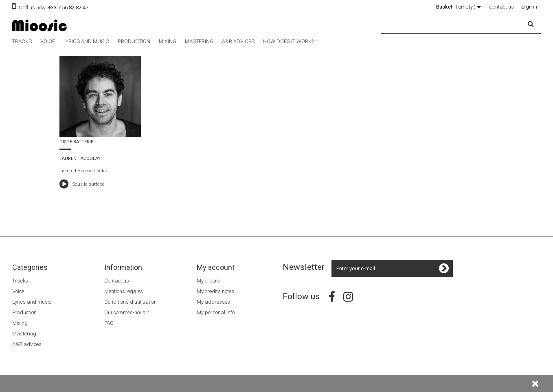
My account (216, 267)
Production (134, 41)
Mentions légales (124, 291)
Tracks (22, 41)
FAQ (109, 323)
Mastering (199, 41)
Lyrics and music (86, 41)
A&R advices (238, 41)
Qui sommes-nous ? (126, 312)
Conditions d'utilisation (131, 302)
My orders (208, 281)
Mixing (168, 41)
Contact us (501, 7)
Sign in (529, 7)
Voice (48, 41)
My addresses (213, 302)
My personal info (216, 312)
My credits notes (215, 291)
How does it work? (288, 41)
